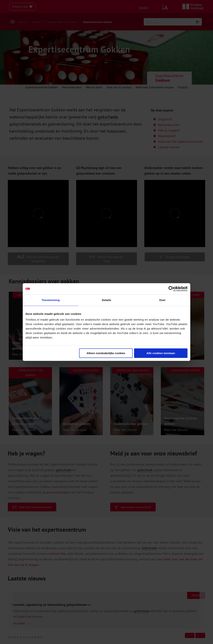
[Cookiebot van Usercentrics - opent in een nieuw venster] (171, 289)
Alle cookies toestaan (161, 353)
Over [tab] (162, 300)
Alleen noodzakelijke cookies (106, 353)
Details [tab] (106, 300)
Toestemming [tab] (51, 300)
